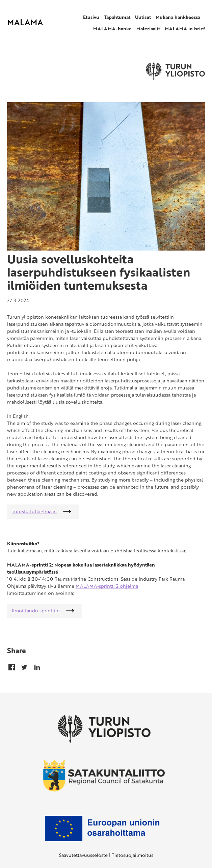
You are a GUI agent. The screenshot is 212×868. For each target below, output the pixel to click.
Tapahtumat (117, 17)
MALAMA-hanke (112, 28)
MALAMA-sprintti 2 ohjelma (107, 586)
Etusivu (91, 17)
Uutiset (143, 17)
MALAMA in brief (185, 28)
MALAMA (25, 22)
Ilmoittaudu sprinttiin (36, 611)
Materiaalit (148, 28)
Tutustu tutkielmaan (34, 511)
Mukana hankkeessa (178, 17)
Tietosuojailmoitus (132, 855)
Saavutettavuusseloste (83, 855)
